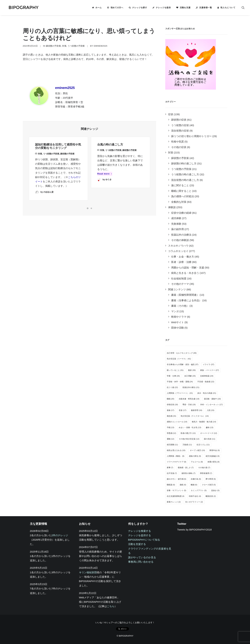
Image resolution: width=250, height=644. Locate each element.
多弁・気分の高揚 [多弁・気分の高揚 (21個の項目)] (207, 393)
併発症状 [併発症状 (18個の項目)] (172, 405)
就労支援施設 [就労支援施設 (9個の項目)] (213, 456)
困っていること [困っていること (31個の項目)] (175, 370)
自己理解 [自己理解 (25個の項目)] (190, 376)
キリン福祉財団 (88, 572)
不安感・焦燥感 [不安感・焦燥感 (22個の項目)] (206, 382)
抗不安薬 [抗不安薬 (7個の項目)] (172, 473)
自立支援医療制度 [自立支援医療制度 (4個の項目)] (176, 496)
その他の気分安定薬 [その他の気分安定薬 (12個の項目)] (189, 439)
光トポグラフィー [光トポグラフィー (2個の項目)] (194, 502)
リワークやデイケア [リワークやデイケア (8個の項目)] (177, 462)
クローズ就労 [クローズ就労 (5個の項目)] (209, 485)
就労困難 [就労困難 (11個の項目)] (172, 445)
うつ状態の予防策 (76, 46)
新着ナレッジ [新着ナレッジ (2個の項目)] (174, 502)
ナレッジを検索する (140, 531)
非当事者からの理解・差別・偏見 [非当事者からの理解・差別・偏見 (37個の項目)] (183, 364)
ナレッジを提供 (163, 8)
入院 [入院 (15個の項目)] (211, 410)
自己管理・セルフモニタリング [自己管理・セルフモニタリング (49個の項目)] (182, 353)
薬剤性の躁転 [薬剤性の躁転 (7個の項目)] (188, 473)
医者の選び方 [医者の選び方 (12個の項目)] (188, 433)
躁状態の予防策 (53, 46)
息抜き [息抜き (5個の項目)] (215, 490)
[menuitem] (97, 8)
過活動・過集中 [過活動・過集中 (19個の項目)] (212, 399)
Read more (105, 186)
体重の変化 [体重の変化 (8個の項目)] (214, 462)
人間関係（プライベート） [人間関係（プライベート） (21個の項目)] (180, 393)
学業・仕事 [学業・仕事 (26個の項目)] (173, 376)
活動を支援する (137, 544)
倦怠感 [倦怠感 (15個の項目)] (172, 416)
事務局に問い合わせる (141, 562)
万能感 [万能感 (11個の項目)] (187, 445)
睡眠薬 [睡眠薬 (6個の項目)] (171, 485)
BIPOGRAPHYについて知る (144, 540)
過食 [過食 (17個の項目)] (171, 410)
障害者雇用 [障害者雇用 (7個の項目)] (206, 473)
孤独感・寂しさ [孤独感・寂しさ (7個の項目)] (186, 468)
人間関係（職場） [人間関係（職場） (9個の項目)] (176, 456)
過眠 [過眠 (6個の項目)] (183, 485)
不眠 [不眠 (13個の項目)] (171, 427)
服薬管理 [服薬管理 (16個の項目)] (197, 410)
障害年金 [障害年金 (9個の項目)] (215, 450)
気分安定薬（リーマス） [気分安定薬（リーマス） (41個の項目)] (179, 359)
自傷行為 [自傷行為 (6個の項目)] (196, 479)
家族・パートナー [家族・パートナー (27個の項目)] (210, 370)
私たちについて (228, 8)
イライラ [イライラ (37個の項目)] (209, 364)
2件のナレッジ (60, 535)
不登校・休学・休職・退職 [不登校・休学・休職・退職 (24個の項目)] (180, 382)
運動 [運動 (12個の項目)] (171, 439)
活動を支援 (185, 8)
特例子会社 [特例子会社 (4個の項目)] (195, 496)
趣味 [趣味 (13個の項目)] (210, 427)
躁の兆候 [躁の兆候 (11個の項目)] (210, 439)
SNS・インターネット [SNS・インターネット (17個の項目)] (211, 405)
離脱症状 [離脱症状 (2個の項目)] (211, 496)
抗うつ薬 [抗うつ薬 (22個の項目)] (172, 387)
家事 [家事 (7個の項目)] (170, 468)
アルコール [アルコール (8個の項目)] (197, 462)
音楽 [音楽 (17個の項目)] (183, 410)
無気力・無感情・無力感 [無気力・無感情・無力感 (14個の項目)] (204, 422)
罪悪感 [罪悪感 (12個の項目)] (172, 433)
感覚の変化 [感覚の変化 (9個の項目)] (195, 456)
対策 (64, 46)
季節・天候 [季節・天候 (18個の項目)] (189, 405)
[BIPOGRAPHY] (21, 8)
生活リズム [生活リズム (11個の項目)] (203, 445)
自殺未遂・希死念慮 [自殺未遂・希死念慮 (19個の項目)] (189, 399)
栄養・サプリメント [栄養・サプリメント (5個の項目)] (177, 490)
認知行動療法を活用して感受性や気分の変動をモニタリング (58, 152)
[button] (243, 8)
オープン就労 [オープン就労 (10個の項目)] (197, 450)
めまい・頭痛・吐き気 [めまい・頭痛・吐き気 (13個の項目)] (190, 427)
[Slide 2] (91, 208)
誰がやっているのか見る (142, 557)
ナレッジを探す (140, 8)
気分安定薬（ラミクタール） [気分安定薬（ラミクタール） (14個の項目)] (195, 416)
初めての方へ (117, 8)
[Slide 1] (88, 208)
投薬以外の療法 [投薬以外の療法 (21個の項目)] (191, 387)
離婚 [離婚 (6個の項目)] (194, 485)
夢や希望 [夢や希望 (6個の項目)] (211, 479)
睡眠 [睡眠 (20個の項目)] (171, 399)
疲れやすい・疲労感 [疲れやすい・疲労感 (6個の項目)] (177, 479)
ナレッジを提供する (140, 535)
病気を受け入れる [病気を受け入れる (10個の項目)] (176, 450)
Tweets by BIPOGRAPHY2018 (194, 530)
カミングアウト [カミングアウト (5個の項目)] (199, 490)
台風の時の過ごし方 (110, 157)
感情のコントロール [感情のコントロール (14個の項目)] (177, 422)
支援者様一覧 (206, 8)
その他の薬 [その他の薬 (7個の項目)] (204, 468)
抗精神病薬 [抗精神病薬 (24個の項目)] (207, 376)
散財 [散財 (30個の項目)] (192, 370)
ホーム (99, 8)
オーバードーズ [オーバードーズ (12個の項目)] (209, 433)
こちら (111, 606)
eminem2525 (101, 46)
